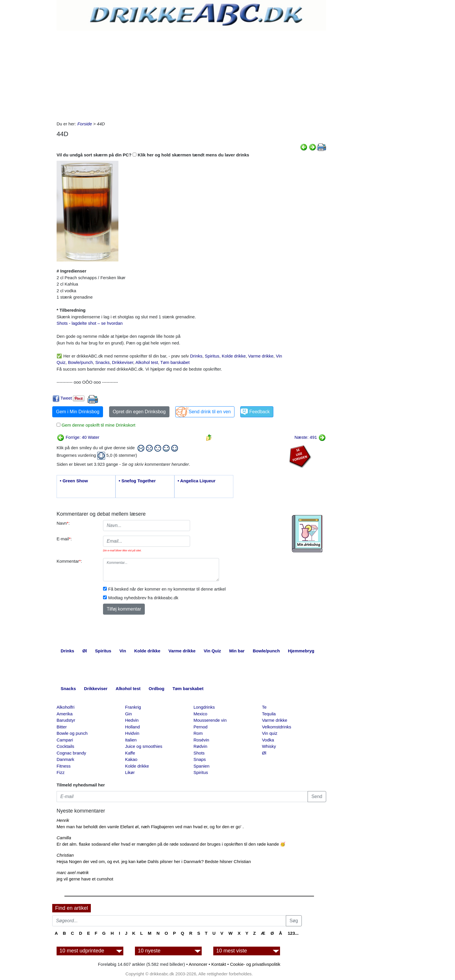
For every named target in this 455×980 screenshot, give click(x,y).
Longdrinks (204, 707)
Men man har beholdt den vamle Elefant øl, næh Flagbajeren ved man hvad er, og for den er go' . (150, 827)
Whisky (269, 746)
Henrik (63, 820)
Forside (85, 124)
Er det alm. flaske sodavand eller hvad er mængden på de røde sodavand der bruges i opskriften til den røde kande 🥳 (171, 844)
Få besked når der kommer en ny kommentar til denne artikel (167, 589)
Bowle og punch (72, 733)
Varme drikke (261, 356)
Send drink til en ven (210, 412)
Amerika (65, 714)
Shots (199, 753)
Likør (130, 772)
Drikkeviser (123, 362)
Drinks (196, 356)
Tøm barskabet (175, 362)
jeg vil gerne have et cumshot (85, 879)
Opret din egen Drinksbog (139, 412)
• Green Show (74, 481)
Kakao (131, 759)
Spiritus (212, 356)
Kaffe (130, 753)
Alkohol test (147, 362)
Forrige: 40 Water (78, 437)
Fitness (64, 766)
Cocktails (65, 746)
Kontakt (219, 964)
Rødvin (201, 746)
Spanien (202, 766)
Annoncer (198, 964)
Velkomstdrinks (277, 727)
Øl (264, 753)
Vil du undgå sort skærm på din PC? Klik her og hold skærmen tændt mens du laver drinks (153, 155)
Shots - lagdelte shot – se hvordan (90, 323)
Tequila (269, 714)
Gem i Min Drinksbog (78, 412)
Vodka (268, 740)
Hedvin (132, 720)
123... (293, 933)
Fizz (61, 772)
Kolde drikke (234, 356)
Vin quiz (270, 733)
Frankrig (133, 707)
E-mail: (64, 539)
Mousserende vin (210, 720)
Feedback (259, 412)
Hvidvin (132, 733)
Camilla (64, 838)
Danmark (65, 759)
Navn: (63, 523)
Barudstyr (66, 720)
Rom (198, 733)
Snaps (200, 759)
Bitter (62, 727)
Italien (131, 740)
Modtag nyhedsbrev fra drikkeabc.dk (143, 598)
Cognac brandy (71, 753)
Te (264, 707)
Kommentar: (69, 561)
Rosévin (201, 740)
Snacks (102, 362)
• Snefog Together (137, 481)
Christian (65, 855)
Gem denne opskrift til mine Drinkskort (98, 425)
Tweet (66, 398)
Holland (132, 727)
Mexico (201, 714)
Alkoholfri (66, 707)
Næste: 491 (310, 437)
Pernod (201, 727)
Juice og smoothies (144, 746)
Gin (128, 714)
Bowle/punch (80, 362)
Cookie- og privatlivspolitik (255, 964)
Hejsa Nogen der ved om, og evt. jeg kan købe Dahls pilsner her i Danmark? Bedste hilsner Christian (154, 861)
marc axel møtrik (73, 872)
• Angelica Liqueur (197, 481)
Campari (65, 740)
